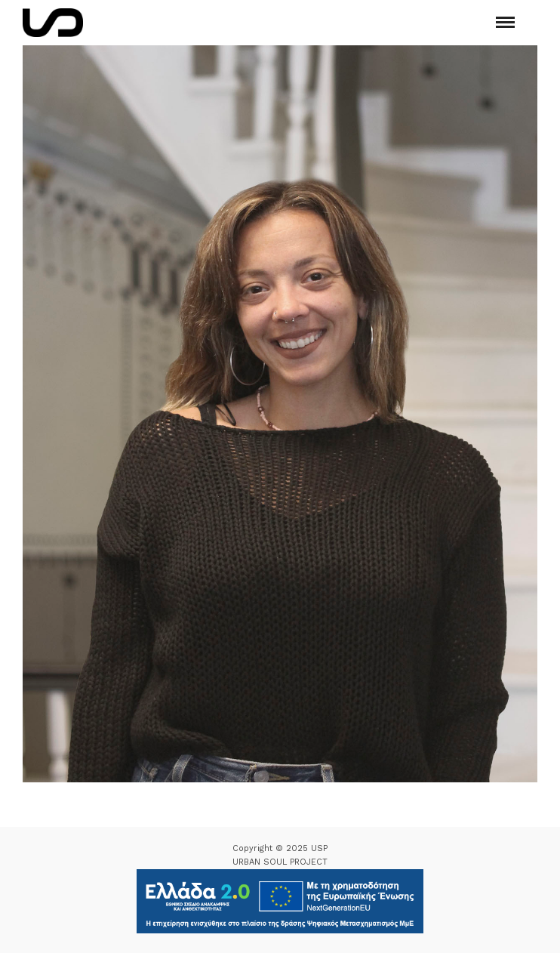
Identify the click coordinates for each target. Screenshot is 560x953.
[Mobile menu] (505, 22)
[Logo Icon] (53, 23)
